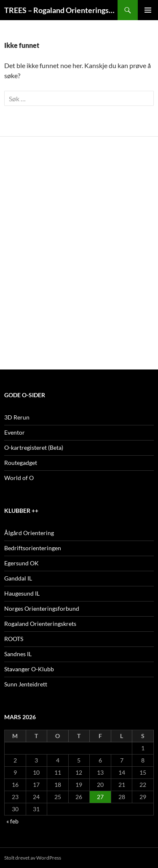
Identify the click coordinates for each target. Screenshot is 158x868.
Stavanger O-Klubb (29, 669)
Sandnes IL (18, 654)
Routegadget (21, 463)
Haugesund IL (22, 593)
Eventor (15, 432)
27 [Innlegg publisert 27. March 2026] (100, 797)
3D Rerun (17, 417)
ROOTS (14, 639)
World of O (19, 478)
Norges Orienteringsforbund (42, 608)
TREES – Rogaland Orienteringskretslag (61, 10)
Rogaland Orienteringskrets (40, 624)
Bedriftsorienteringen (33, 548)
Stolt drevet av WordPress (33, 858)
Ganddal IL (18, 578)
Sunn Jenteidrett (26, 684)
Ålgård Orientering (29, 533)
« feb (12, 821)
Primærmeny (148, 10)
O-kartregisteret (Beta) (34, 447)
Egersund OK (21, 563)
